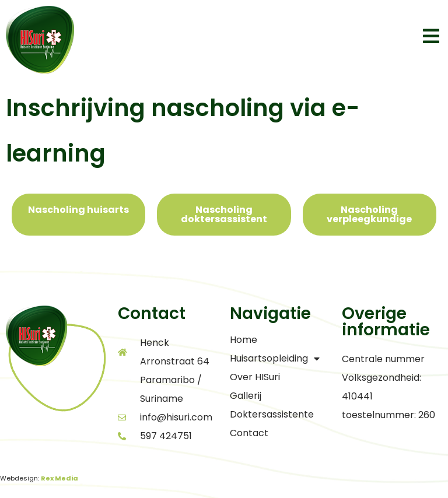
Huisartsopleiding (275, 359)
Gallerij (246, 396)
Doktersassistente (272, 414)
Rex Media (60, 478)
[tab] (78, 215)
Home (244, 340)
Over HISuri (255, 377)
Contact (249, 433)
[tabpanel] (224, 253)
